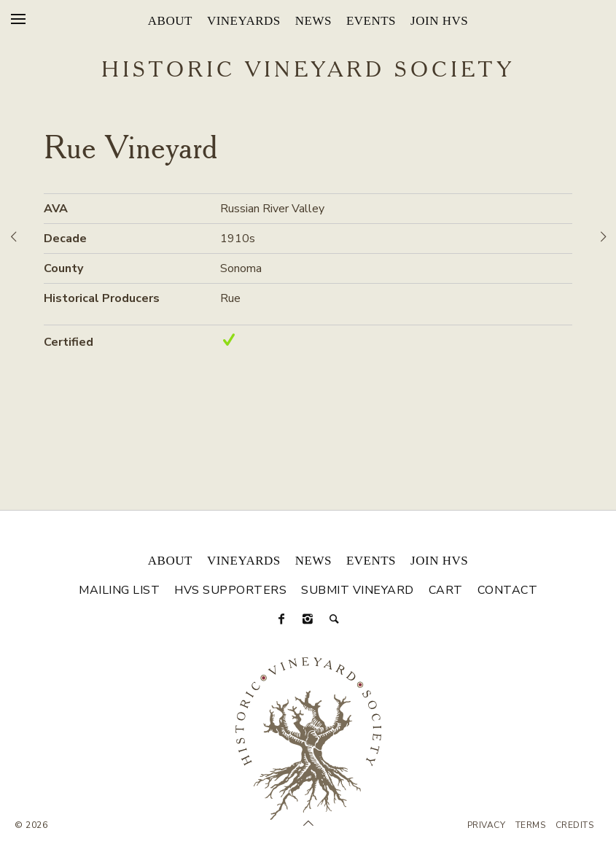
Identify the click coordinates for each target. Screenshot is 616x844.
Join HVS (439, 21)
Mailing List (119, 590)
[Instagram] (308, 619)
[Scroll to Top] (308, 824)
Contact (508, 590)
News (313, 21)
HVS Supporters (230, 590)
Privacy (487, 825)
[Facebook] (282, 619)
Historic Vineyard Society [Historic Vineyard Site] (308, 71)
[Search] (335, 619)
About (170, 21)
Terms (531, 825)
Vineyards (244, 21)
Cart (446, 590)
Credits (575, 825)
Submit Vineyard (358, 590)
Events (371, 21)
